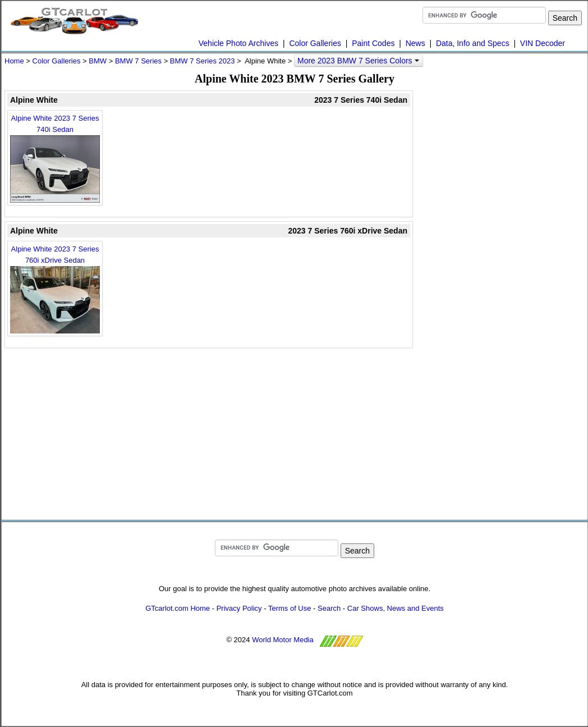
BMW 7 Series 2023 (203, 61)
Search (329, 608)
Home (14, 61)
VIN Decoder (543, 43)
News (415, 43)
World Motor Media (283, 640)
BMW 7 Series (138, 61)
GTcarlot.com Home (178, 608)
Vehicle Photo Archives (238, 43)
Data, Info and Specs (473, 43)
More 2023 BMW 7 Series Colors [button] (358, 61)
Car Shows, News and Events (396, 608)
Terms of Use (290, 608)
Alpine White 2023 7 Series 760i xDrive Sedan (55, 289)
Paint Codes (373, 43)
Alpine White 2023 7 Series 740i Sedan (55, 158)
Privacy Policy (239, 608)
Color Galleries (315, 43)
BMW (98, 61)
